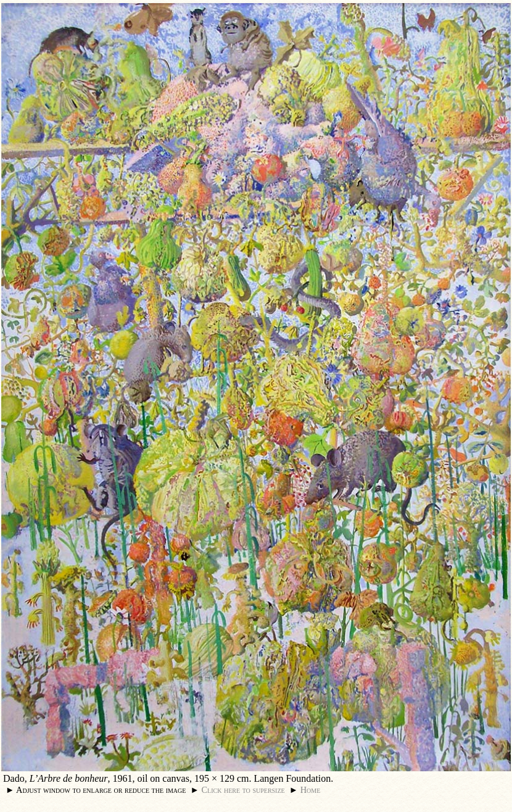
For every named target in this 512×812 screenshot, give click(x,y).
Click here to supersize (243, 790)
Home (311, 790)
